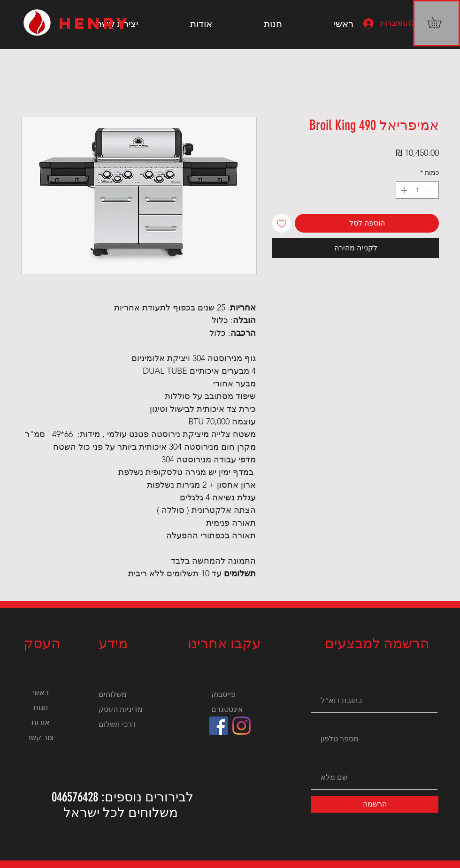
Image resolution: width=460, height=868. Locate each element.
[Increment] (403, 190)
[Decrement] (432, 190)
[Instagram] (241, 726)
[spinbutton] (417, 190)
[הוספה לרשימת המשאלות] (282, 223)
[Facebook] (218, 726)
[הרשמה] (375, 804)
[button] (440, 22)
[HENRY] (97, 23)
